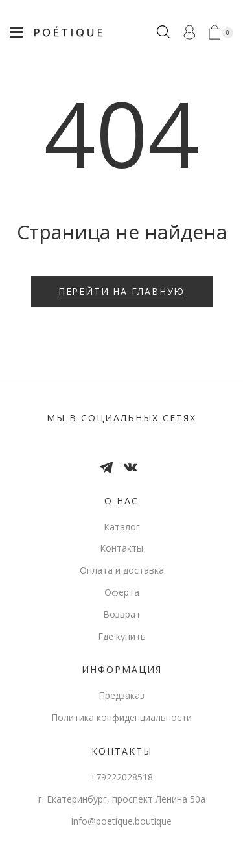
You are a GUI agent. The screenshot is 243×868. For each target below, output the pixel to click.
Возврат (122, 614)
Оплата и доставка (122, 570)
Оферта (122, 592)
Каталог (122, 527)
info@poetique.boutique (121, 821)
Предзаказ (121, 695)
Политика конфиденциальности (121, 717)
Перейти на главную (121, 291)
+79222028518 (121, 777)
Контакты (121, 548)
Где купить (122, 636)
